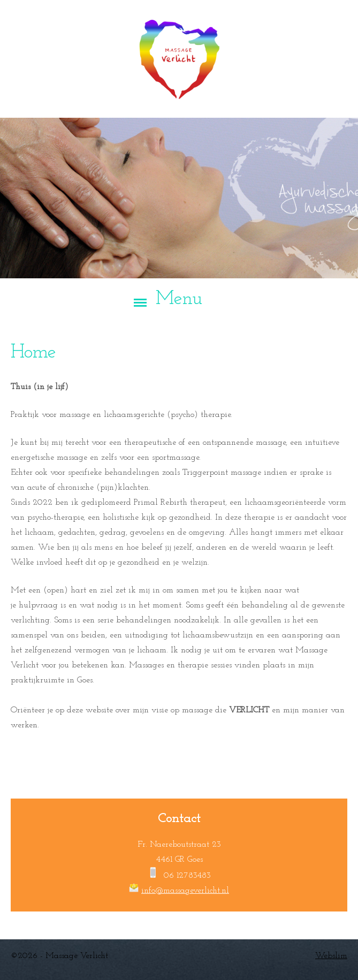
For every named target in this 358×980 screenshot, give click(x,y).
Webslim (331, 956)
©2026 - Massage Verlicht (59, 956)
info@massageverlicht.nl (185, 891)
